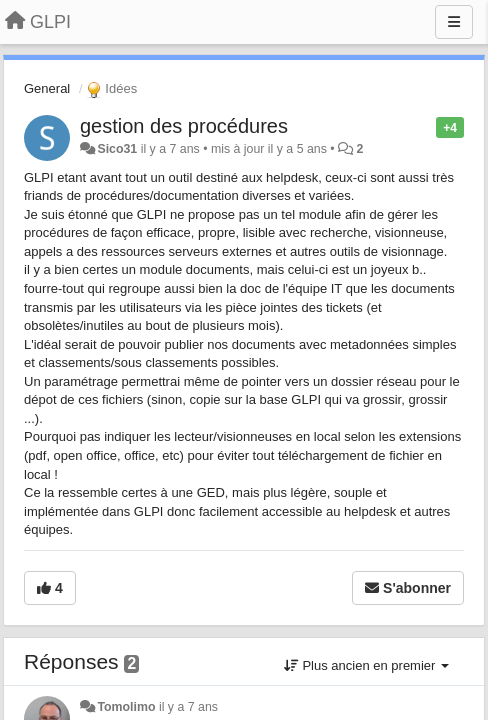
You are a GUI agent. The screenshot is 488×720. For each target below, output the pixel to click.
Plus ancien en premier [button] (366, 665)
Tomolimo (126, 707)
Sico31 (117, 149)
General (47, 88)
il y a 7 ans (188, 707)
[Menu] (454, 22)
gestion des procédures (184, 126)
